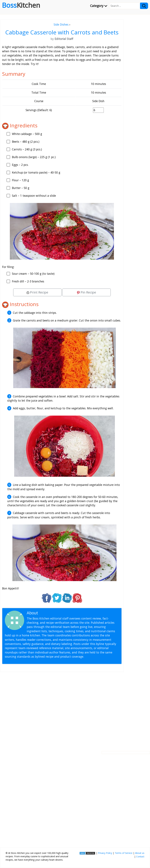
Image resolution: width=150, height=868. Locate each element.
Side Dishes (61, 24)
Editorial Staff (51, 613)
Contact (140, 857)
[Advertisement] (62, 709)
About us (140, 853)
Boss (21, 5)
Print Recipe (37, 292)
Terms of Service (124, 853)
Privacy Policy (105, 853)
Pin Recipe (87, 292)
